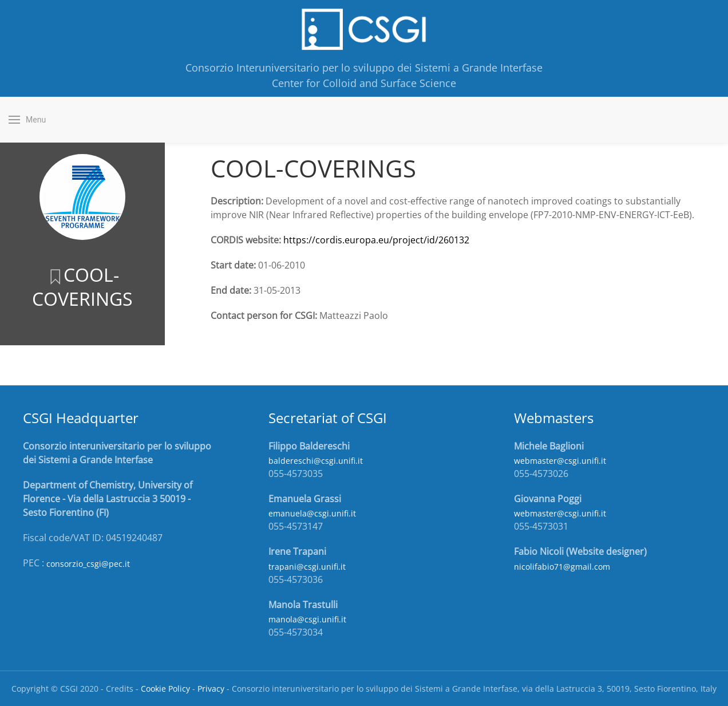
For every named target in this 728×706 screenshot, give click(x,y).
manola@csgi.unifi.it (307, 619)
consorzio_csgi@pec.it (88, 564)
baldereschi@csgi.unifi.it (316, 461)
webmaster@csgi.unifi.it (560, 461)
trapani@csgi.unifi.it (307, 567)
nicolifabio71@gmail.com (562, 567)
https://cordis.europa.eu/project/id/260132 (376, 240)
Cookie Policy (165, 689)
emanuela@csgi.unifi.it (312, 513)
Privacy (211, 689)
